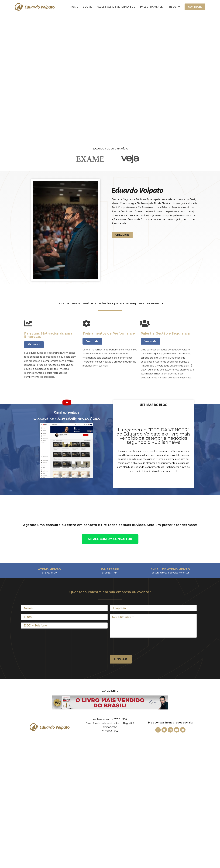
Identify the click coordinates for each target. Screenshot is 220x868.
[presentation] (134, 646)
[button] (122, 235)
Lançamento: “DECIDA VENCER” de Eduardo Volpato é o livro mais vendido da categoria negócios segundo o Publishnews (153, 436)
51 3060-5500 (110, 727)
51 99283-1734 (110, 731)
